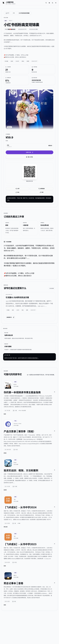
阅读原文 (10, 317)
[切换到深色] (53, 3)
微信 (17, 192)
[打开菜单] (56, 3)
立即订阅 (29, 152)
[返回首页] (7, 13)
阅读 (14, 13)
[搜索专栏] (46, 3)
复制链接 (42, 189)
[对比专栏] (49, 3)
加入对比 (29, 157)
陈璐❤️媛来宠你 (11, 29)
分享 (17, 189)
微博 (42, 192)
